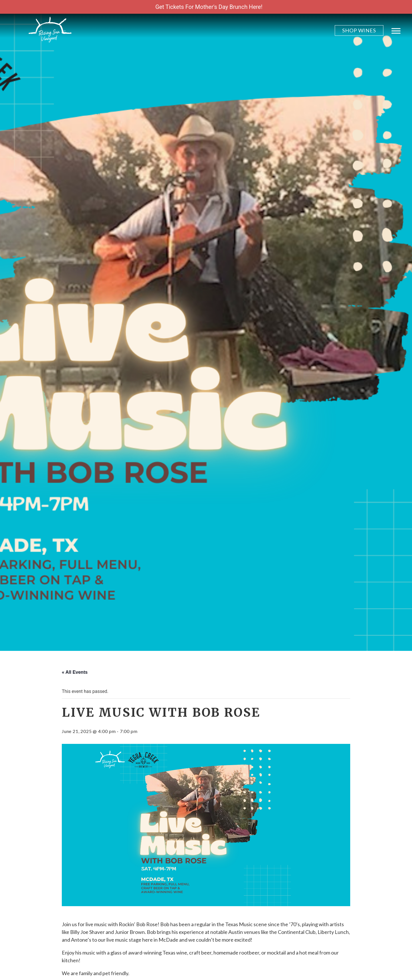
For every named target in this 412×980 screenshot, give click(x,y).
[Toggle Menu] (396, 31)
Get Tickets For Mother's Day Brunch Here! (209, 7)
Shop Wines (359, 30)
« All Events (75, 672)
